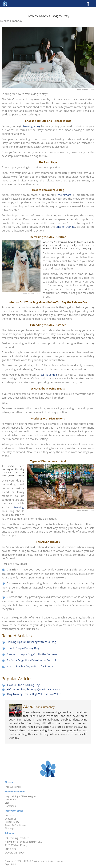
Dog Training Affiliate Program (21, 796)
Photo (79, 89)
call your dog (49, 375)
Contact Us (11, 819)
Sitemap (9, 828)
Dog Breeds (11, 800)
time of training (65, 227)
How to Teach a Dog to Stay (48, 16)
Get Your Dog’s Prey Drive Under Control (31, 660)
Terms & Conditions (15, 825)
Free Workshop (13, 787)
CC (93, 89)
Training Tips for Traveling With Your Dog (31, 642)
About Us (10, 815)
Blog (7, 803)
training (19, 507)
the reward (65, 195)
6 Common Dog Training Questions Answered (35, 689)
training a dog (32, 126)
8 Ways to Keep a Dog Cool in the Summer (32, 654)
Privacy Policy (12, 822)
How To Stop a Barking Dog (23, 648)
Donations (10, 806)
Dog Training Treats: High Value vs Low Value (34, 694)
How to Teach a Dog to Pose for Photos (30, 666)
